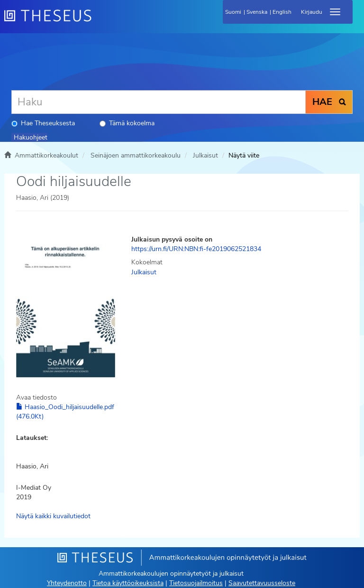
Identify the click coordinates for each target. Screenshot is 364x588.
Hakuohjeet (31, 137)
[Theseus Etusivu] (99, 21)
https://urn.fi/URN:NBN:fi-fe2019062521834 (196, 249)
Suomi (233, 12)
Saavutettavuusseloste (262, 583)
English (282, 12)
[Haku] (159, 102)
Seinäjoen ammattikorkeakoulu (136, 155)
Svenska (257, 12)
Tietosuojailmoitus (196, 583)
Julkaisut (205, 155)
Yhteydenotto (67, 583)
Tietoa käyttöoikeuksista (128, 583)
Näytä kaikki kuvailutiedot (53, 516)
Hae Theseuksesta (43, 123)
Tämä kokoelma (127, 123)
